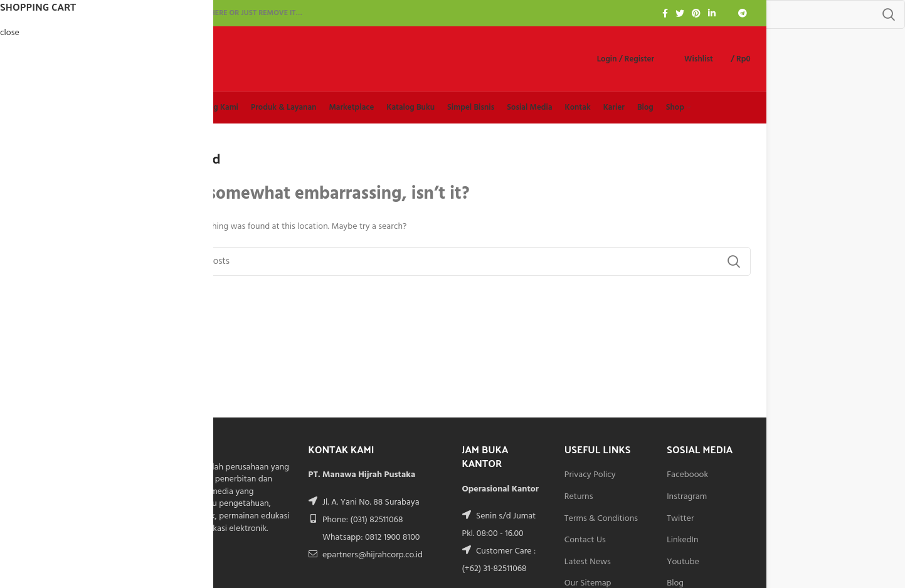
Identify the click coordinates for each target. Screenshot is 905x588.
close (10, 33)
